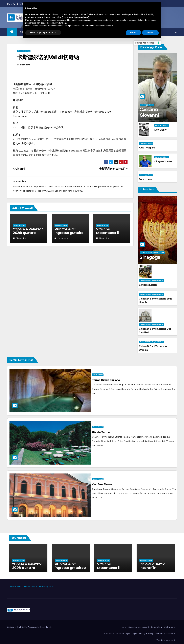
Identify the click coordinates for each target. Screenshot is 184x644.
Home (123, 627)
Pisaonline (25, 65)
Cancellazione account (139, 627)
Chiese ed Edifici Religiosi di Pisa (152, 253)
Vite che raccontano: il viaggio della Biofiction (107, 235)
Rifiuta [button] (133, 33)
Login (134, 634)
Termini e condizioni (166, 640)
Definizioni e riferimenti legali (116, 634)
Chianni (19, 169)
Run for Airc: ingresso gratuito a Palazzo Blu (69, 233)
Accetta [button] (150, 33)
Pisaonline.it (46, 627)
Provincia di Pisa (24, 51)
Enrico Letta (146, 179)
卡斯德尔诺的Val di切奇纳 (48, 57)
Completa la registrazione (163, 627)
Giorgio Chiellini (163, 162)
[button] (176, 32)
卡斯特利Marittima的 (113, 169)
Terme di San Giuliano (106, 380)
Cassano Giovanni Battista (149, 115)
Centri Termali (98, 375)
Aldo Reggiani (147, 148)
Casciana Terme (102, 484)
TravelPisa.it (30, 587)
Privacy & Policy (146, 634)
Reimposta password (165, 634)
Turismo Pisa (14, 587)
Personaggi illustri (147, 105)
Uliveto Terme (101, 432)
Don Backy (160, 130)
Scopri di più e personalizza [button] (43, 33)
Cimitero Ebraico (148, 285)
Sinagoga (150, 257)
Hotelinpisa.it (46, 587)
